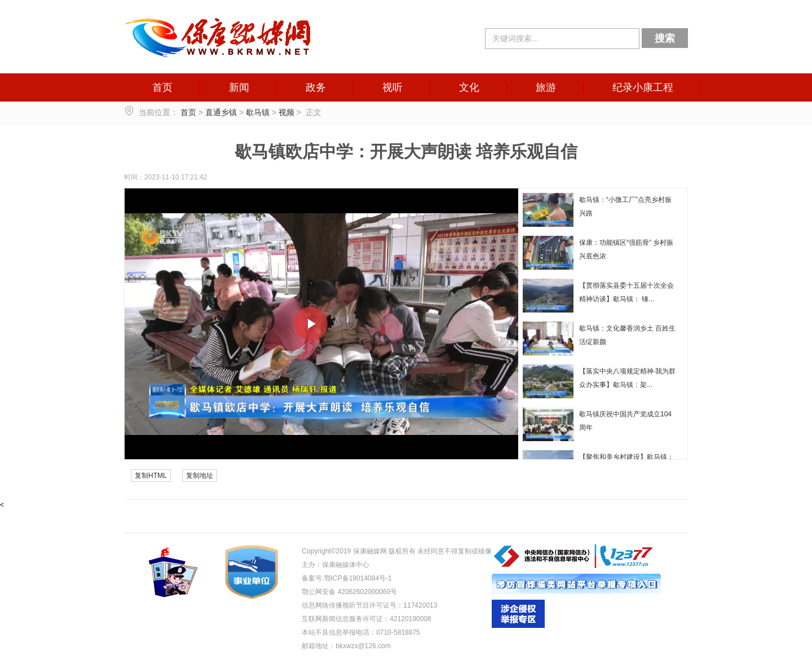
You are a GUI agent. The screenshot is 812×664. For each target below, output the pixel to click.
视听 (392, 87)
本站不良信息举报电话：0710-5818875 (361, 632)
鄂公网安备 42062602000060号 (349, 592)
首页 (162, 87)
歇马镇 (258, 112)
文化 (469, 87)
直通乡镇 (221, 112)
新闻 (239, 87)
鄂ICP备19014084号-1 (358, 578)
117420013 (420, 605)
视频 (286, 112)
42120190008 (410, 619)
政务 (316, 87)
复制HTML (151, 476)
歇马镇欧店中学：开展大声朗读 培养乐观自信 (406, 151)
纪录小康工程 (643, 87)
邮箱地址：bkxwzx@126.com (346, 646)
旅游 (546, 87)
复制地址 (200, 476)
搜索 (665, 38)
